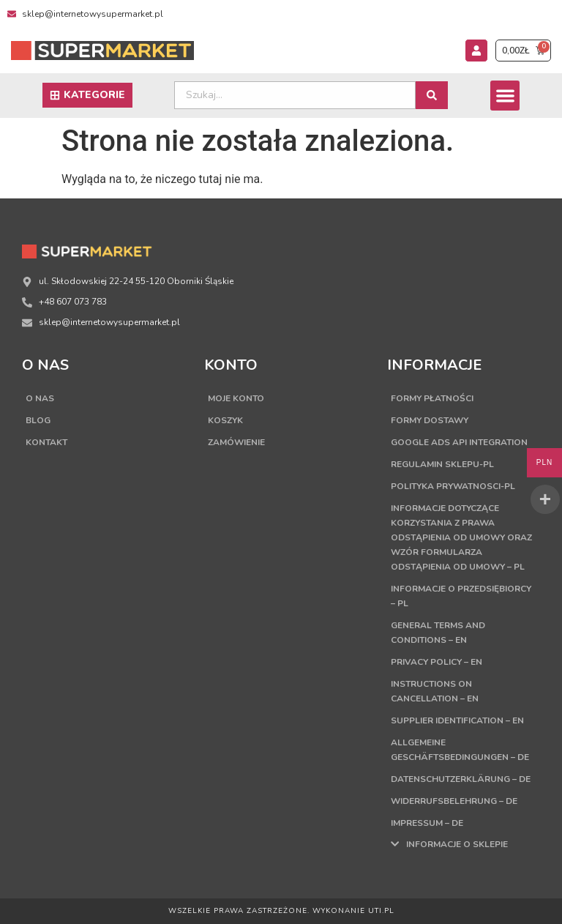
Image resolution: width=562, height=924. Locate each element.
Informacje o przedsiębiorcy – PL (461, 596)
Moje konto (236, 398)
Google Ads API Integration (459, 442)
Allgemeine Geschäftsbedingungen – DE (460, 750)
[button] (505, 96)
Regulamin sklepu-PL (442, 464)
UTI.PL (381, 911)
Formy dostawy (430, 420)
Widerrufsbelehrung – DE (454, 801)
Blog (38, 420)
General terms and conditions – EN (438, 633)
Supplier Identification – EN (457, 720)
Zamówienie (236, 442)
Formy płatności (432, 398)
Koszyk (225, 420)
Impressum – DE (427, 823)
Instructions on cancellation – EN (435, 691)
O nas (40, 398)
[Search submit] (432, 95)
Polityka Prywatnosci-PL (453, 486)
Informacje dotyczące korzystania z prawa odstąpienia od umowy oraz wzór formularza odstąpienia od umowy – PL (461, 537)
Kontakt (46, 442)
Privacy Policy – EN (437, 662)
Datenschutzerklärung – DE (461, 779)
